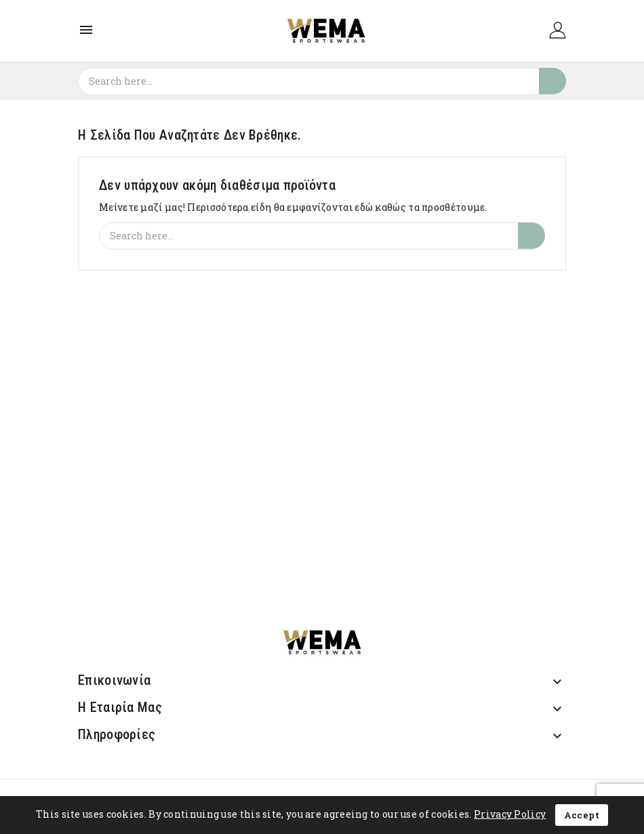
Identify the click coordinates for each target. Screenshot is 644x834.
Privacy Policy (510, 814)
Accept (582, 815)
